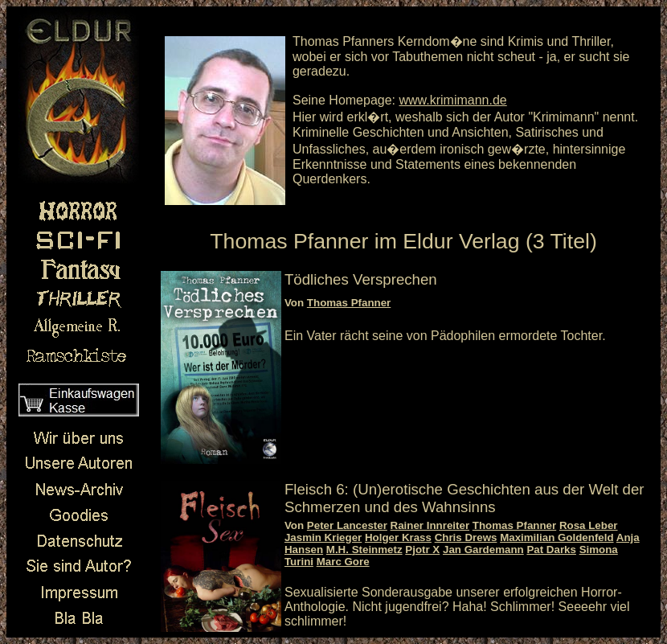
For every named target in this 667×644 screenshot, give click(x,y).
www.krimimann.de (452, 100)
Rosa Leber (589, 525)
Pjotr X (422, 550)
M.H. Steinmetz (364, 550)
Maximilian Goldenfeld (557, 537)
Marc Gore (343, 562)
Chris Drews (466, 537)
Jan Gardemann (483, 550)
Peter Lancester (347, 525)
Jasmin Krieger (323, 537)
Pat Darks (551, 550)
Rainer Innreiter (430, 525)
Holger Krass (398, 537)
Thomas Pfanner (349, 303)
